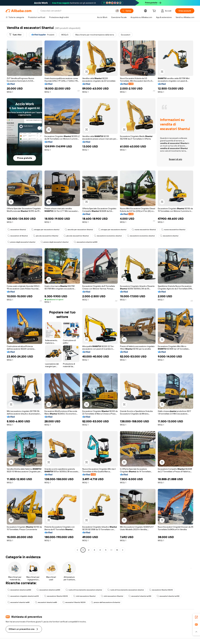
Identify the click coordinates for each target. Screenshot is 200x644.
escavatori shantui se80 (19, 602)
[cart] (155, 11)
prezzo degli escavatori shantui (21, 242)
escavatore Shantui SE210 (161, 590)
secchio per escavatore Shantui (79, 230)
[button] (117, 11)
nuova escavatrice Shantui (144, 230)
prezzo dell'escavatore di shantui (106, 602)
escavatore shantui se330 (86, 242)
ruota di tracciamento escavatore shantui (84, 590)
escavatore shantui (169, 236)
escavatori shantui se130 (140, 596)
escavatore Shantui (17, 230)
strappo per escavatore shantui (45, 230)
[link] (196, 617)
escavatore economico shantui (108, 236)
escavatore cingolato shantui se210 (23, 596)
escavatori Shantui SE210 (74, 602)
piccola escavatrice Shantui (46, 236)
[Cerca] (127, 11)
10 (117, 550)
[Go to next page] (123, 550)
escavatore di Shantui (18, 236)
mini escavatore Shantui (84, 596)
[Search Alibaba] (77, 11)
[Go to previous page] (77, 550)
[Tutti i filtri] (15, 35)
